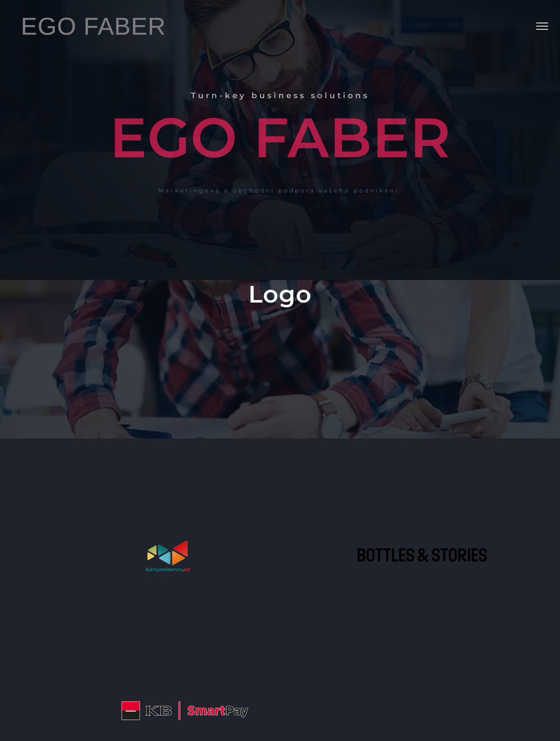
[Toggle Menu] (542, 26)
